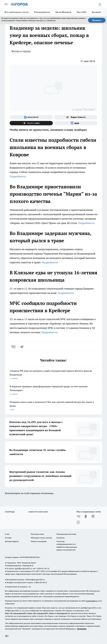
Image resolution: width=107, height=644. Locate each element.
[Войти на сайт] (100, 4)
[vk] (14, 347)
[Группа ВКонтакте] (31, 117)
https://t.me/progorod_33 (59, 613)
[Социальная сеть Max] (76, 123)
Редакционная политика (66, 534)
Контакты (61, 538)
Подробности (18, 176)
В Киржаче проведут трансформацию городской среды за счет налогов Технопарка (53, 390)
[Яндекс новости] (76, 117)
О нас (7, 534)
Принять (97, 20)
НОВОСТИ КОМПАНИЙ (38, 512)
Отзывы (8, 538)
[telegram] (23, 347)
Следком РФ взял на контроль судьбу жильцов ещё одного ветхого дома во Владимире (53, 375)
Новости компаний (39, 541)
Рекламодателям (42, 12)
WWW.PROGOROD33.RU (30, 557)
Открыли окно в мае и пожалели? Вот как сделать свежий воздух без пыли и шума (53, 406)
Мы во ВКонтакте (63, 12)
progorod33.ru (92, 601)
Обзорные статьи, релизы (41, 538)
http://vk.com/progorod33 (16, 613)
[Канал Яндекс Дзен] (31, 123)
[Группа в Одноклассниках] (86, 516)
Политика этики (37, 534)
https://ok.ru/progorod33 (38, 613)
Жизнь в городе (21, 51)
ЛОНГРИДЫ (10, 512)
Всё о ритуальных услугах (17, 12)
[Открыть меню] (6, 4)
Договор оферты (12, 541)
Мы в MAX (82, 12)
